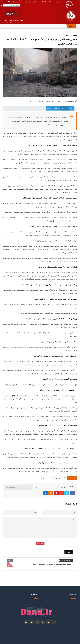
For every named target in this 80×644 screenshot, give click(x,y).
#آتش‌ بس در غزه (61, 478)
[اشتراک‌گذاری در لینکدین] (46, 493)
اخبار (71, 108)
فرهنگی (35, 2)
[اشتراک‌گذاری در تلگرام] (56, 493)
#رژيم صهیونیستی (48, 478)
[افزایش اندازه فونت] (33, 101)
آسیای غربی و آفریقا (53, 108)
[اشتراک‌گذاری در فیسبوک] (72, 493)
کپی (36, 487)
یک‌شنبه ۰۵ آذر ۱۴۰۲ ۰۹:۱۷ (67, 101)
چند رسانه (11, 2)
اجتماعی (43, 2)
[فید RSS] (51, 493)
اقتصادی (51, 2)
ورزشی (28, 2)
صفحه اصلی (68, 2)
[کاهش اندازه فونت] (27, 101)
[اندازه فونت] (30, 101)
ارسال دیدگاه (40, 543)
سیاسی (59, 2)
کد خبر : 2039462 (46, 101)
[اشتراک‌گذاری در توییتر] (67, 493)
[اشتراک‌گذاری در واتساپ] (62, 493)
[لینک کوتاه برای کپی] (19, 488)
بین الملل (20, 2)
